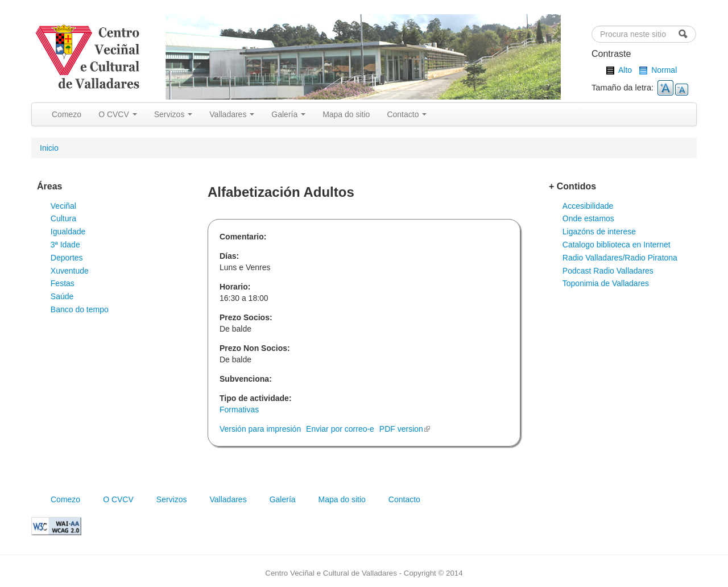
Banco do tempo (80, 309)
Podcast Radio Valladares (608, 271)
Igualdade (68, 232)
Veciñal (63, 206)
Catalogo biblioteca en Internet (617, 245)
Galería (288, 114)
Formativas (239, 410)
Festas (63, 283)
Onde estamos (588, 218)
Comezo (67, 114)
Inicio (49, 148)
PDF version (405, 429)
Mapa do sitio (346, 114)
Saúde (62, 296)
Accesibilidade (588, 206)
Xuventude (70, 271)
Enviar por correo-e (340, 429)
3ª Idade (65, 245)
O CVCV (118, 114)
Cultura (63, 218)
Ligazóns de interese (599, 232)
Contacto (407, 114)
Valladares (232, 114)
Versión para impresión (260, 429)
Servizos (173, 114)
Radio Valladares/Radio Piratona (620, 258)
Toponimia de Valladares (606, 283)
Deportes (67, 258)
